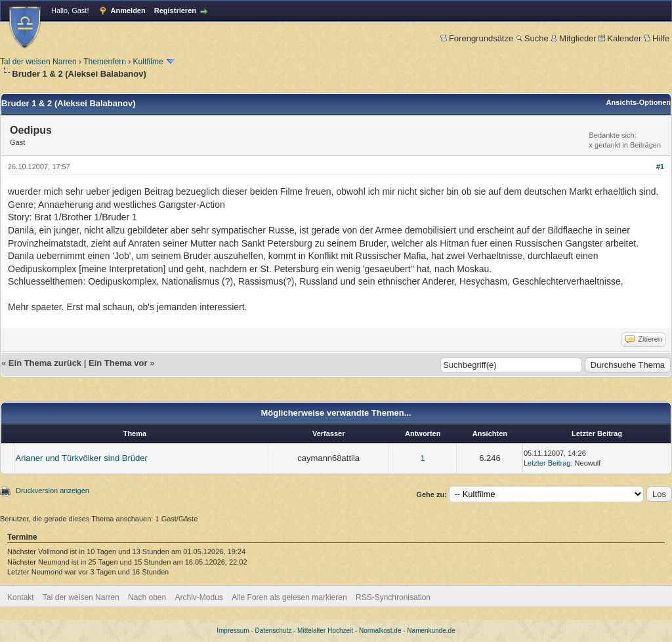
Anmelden (128, 10)
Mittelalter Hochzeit (325, 631)
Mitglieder (573, 38)
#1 (660, 167)
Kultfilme (148, 62)
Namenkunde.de (431, 631)
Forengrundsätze (477, 38)
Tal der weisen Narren (38, 62)
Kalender (620, 38)
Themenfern (105, 62)
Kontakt (21, 597)
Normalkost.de (380, 631)
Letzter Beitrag (547, 463)
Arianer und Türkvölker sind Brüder (81, 458)
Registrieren (175, 10)
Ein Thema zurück (45, 363)
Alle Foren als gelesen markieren (289, 597)
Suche (532, 38)
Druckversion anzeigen (52, 491)
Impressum (233, 631)
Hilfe (657, 38)
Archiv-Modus (199, 597)
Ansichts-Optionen (639, 102)
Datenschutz (274, 631)
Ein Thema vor (118, 363)
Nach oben (147, 597)
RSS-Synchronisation (393, 597)
